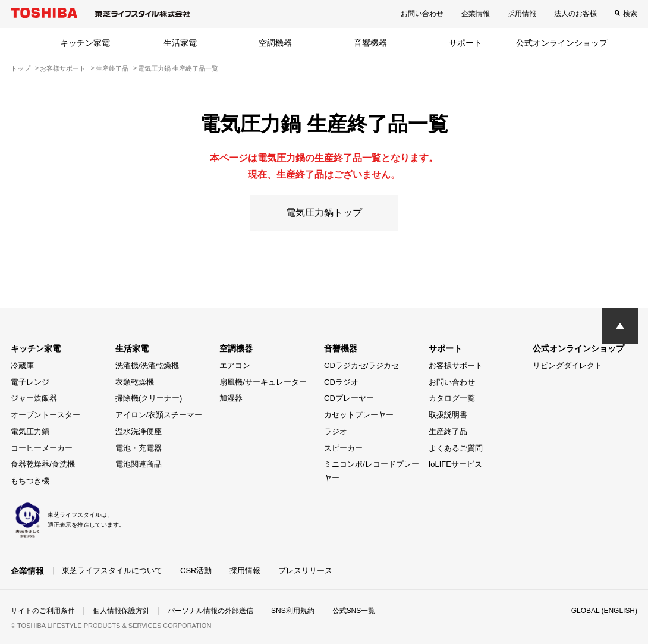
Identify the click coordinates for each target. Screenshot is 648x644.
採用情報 (522, 14)
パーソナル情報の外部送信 (210, 611)
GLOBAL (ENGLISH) (604, 611)
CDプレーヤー (349, 398)
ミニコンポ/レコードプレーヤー (372, 471)
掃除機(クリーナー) (149, 398)
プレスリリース (305, 571)
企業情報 (476, 14)
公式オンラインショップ (562, 43)
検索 (630, 14)
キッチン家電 (85, 43)
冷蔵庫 (22, 365)
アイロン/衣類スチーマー (159, 415)
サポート (465, 43)
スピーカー (343, 448)
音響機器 (370, 43)
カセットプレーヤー (359, 415)
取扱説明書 (448, 415)
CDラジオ (341, 382)
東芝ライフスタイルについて (112, 571)
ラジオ (336, 431)
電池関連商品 (139, 464)
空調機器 (275, 43)
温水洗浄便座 (139, 431)
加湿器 (231, 398)
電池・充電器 (139, 448)
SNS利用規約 (293, 611)
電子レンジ (30, 382)
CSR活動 (196, 571)
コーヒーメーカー (42, 448)
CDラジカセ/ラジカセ (361, 365)
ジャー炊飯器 (34, 398)
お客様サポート (456, 365)
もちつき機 (30, 481)
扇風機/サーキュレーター (263, 382)
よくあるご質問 (456, 448)
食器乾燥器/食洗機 (43, 464)
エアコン (235, 365)
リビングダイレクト (567, 365)
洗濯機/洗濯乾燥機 (147, 365)
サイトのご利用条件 (43, 611)
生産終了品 (448, 431)
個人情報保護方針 (121, 611)
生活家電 (180, 43)
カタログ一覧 (452, 398)
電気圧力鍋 (30, 431)
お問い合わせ (422, 14)
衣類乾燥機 (135, 382)
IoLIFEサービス (455, 464)
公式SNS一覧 (354, 611)
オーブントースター (45, 415)
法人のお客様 (575, 14)
